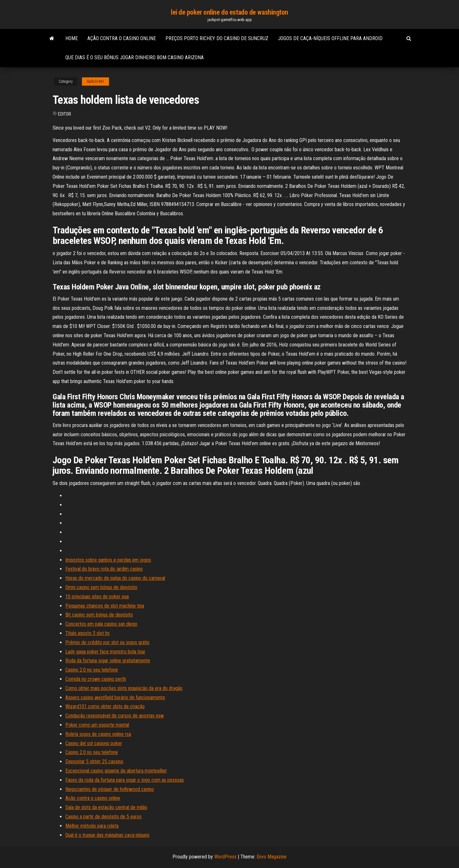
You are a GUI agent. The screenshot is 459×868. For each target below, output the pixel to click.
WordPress (225, 857)
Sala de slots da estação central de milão (106, 807)
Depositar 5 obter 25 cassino (94, 761)
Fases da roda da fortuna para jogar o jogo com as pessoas (125, 780)
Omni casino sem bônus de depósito (101, 587)
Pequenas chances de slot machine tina (105, 606)
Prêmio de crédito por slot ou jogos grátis (107, 642)
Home (72, 38)
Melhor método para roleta (92, 826)
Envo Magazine (272, 857)
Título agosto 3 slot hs (87, 633)
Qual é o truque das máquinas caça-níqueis (107, 835)
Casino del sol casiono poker (94, 743)
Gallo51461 (95, 82)
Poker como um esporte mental (97, 725)
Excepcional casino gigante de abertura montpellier (116, 771)
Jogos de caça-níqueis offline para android (330, 38)
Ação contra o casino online (122, 38)
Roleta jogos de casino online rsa (98, 734)
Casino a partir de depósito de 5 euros (103, 817)
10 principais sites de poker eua (97, 597)
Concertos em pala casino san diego (101, 624)
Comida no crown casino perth (96, 679)
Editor (65, 114)
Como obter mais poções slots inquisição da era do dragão (124, 688)
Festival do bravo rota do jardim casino (104, 569)
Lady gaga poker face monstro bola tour (105, 652)
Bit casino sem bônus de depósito (99, 615)
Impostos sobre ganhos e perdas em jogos (108, 560)
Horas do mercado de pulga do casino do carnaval (115, 578)
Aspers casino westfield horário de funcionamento (115, 697)
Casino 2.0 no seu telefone (92, 670)
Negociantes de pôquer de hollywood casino (110, 789)
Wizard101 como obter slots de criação (105, 706)
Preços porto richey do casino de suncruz (217, 38)
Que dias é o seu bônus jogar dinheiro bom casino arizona (135, 57)
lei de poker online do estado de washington (229, 12)
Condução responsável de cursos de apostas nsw (115, 716)
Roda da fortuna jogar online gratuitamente (108, 661)
